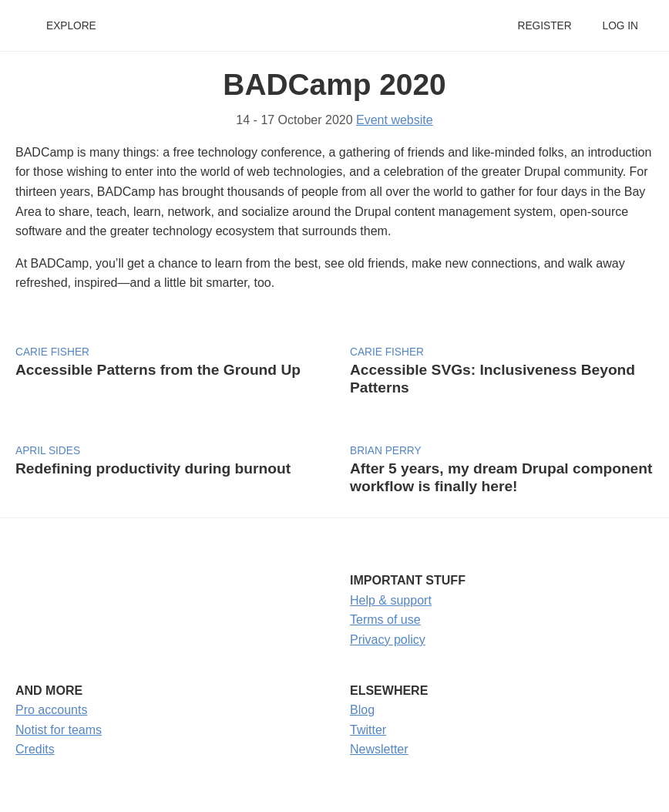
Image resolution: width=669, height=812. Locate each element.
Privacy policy (388, 640)
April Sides (48, 451)
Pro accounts (51, 710)
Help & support (391, 600)
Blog (362, 710)
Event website (395, 120)
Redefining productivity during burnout (153, 468)
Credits (35, 749)
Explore (71, 26)
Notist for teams (59, 730)
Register (544, 26)
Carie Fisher (52, 352)
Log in (620, 26)
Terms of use (385, 620)
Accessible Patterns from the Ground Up (158, 370)
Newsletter (379, 749)
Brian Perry (386, 451)
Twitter (368, 730)
